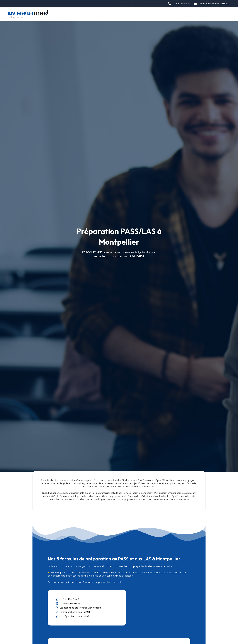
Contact (192, 14)
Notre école (135, 14)
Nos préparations (165, 14)
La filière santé (107, 14)
